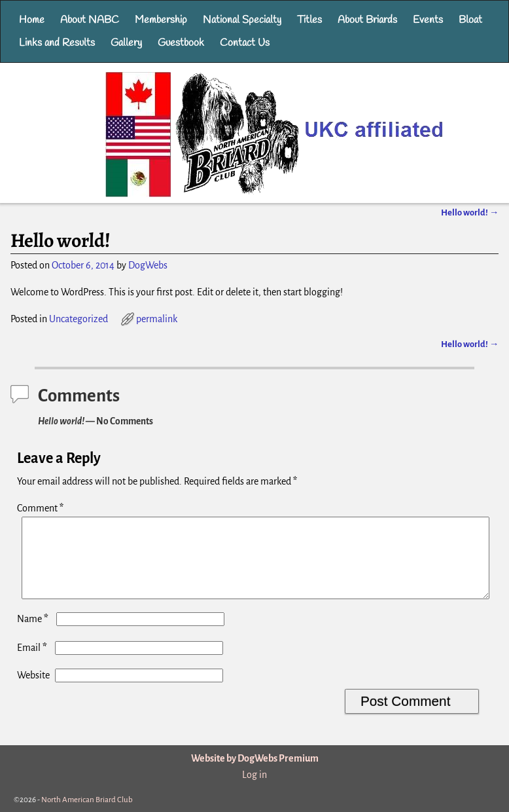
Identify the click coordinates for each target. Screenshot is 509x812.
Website (33, 691)
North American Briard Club (87, 800)
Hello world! (470, 212)
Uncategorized (79, 319)
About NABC (90, 20)
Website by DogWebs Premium (255, 758)
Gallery (126, 43)
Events (428, 20)
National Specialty (242, 20)
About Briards (367, 20)
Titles (309, 20)
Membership (161, 20)
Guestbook (181, 43)
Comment (42, 508)
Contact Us (245, 43)
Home (32, 20)
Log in (254, 775)
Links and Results (57, 43)
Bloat (470, 20)
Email (33, 663)
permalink (157, 319)
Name (34, 635)
